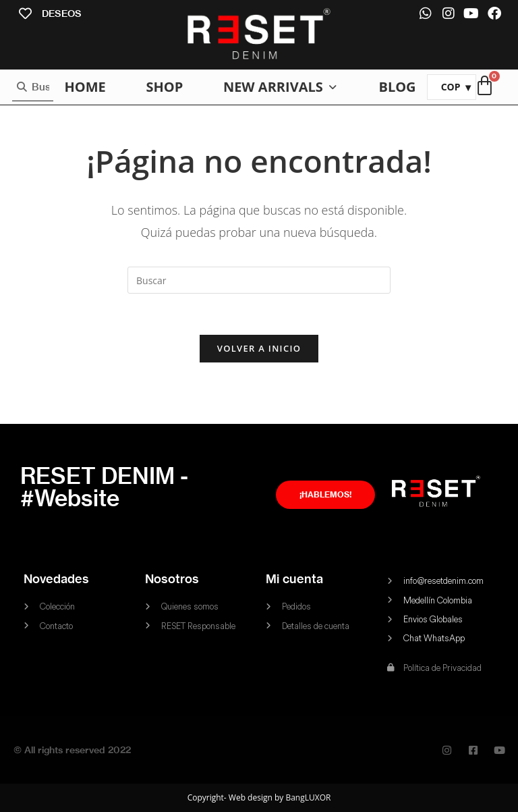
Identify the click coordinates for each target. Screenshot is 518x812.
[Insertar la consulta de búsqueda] (259, 280)
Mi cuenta (294, 579)
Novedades (56, 579)
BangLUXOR (308, 797)
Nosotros (172, 579)
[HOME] (85, 87)
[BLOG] (397, 87)
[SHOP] (164, 87)
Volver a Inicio (259, 348)
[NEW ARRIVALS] (281, 87)
